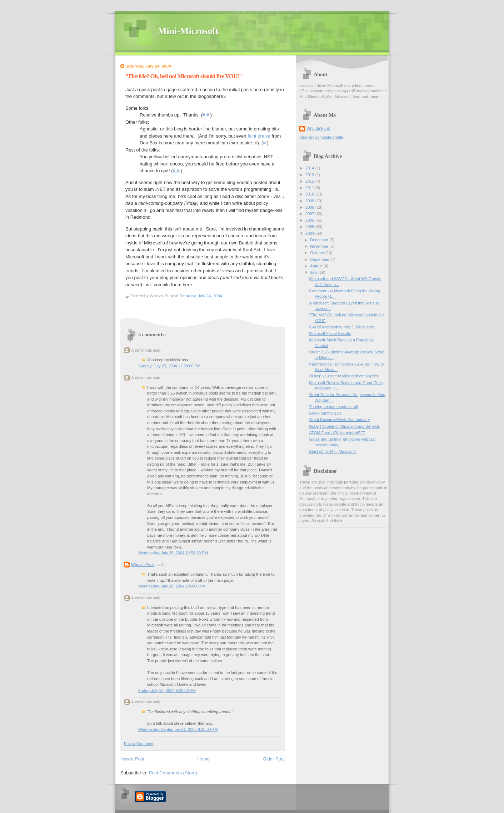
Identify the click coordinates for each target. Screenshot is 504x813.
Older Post (274, 759)
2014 (310, 168)
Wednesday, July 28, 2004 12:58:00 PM (173, 553)
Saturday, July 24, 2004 (201, 296)
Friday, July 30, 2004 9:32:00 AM (167, 690)
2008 (310, 207)
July (314, 272)
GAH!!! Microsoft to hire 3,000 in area (342, 327)
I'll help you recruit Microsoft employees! (344, 376)
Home (204, 759)
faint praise (259, 136)
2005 (310, 227)
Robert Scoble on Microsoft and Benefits (345, 426)
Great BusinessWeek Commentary (340, 420)
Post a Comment (139, 744)
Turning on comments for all (334, 407)
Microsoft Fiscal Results (330, 333)
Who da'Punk (143, 565)
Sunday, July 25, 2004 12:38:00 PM (169, 366)
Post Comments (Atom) (173, 773)
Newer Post (132, 759)
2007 (310, 214)
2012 (310, 181)
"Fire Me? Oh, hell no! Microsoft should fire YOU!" (184, 76)
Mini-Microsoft (188, 31)
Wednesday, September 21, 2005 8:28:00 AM (178, 729)
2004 (310, 233)
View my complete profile (321, 137)
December (320, 240)
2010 (310, 194)
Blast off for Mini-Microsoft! (333, 451)
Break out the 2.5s (325, 413)
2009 (310, 201)
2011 (310, 188)
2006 (310, 220)
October (318, 253)
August (317, 266)
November (320, 246)
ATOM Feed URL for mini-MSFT (337, 433)
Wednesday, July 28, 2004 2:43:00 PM (172, 586)
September (320, 259)
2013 (310, 175)
